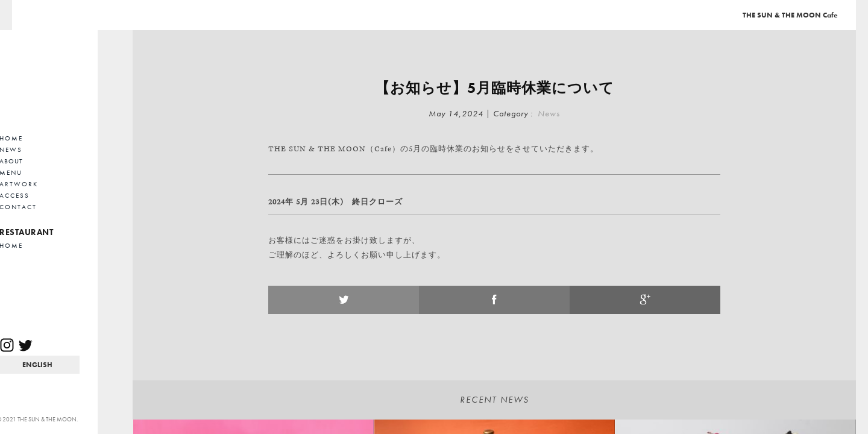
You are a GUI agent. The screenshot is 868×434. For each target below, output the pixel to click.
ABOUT (47, 161)
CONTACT (54, 207)
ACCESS (50, 195)
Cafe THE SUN (73, 75)
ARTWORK (54, 184)
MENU (46, 172)
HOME (47, 138)
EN (72, 365)
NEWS (46, 149)
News (549, 113)
